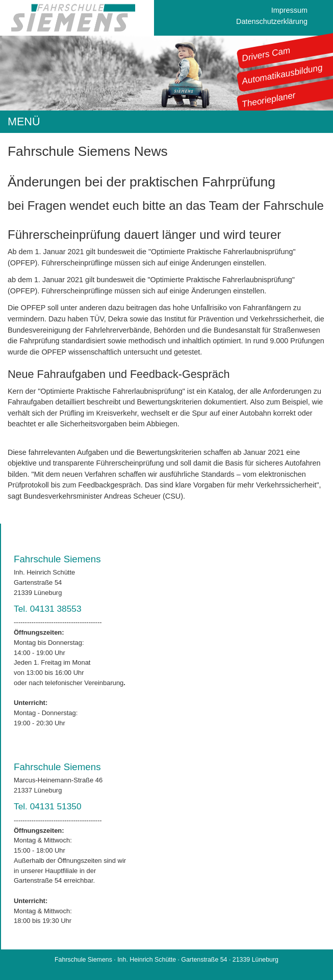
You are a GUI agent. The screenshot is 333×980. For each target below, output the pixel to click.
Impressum (289, 10)
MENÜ (24, 122)
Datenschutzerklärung (272, 21)
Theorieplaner (269, 99)
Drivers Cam (266, 54)
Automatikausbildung (282, 74)
